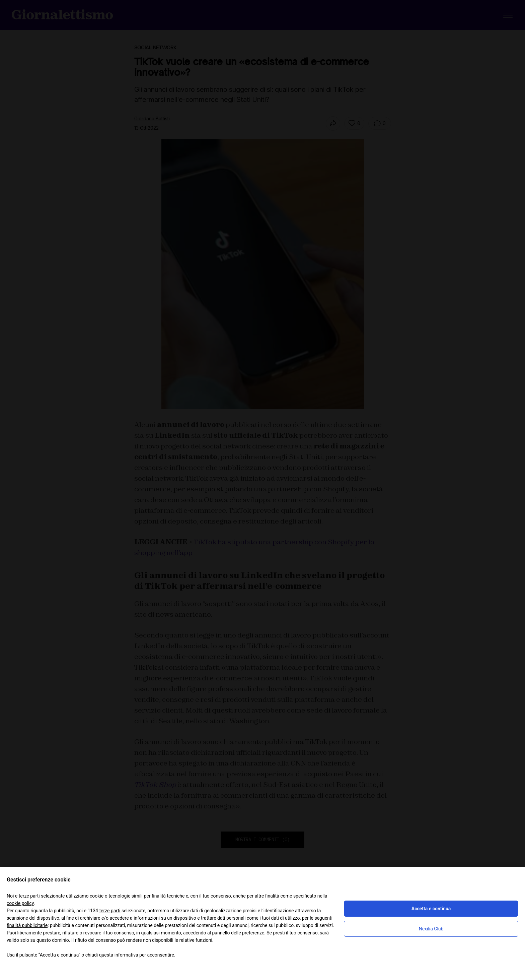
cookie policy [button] (20, 903)
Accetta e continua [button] (431, 909)
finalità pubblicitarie (27, 925)
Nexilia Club (431, 929)
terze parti (110, 911)
